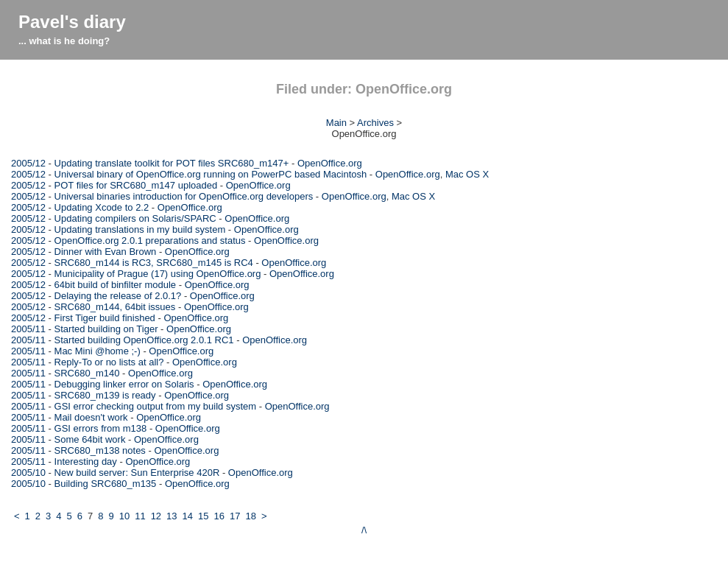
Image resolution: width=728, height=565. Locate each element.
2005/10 (28, 473)
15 (203, 516)
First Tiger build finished (105, 318)
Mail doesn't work (91, 417)
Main (336, 123)
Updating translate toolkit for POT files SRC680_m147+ (172, 163)
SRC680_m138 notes (100, 450)
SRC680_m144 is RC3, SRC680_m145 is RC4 (154, 263)
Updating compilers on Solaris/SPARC (135, 218)
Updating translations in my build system (140, 229)
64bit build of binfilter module (116, 285)
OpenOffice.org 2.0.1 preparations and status (150, 241)
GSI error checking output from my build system (156, 406)
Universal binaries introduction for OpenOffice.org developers (184, 196)
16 (219, 516)
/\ (364, 530)
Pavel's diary (72, 22)
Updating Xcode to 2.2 (102, 207)
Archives (375, 123)
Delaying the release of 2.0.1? (118, 296)
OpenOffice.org (330, 163)
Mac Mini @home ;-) (98, 351)
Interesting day (86, 462)
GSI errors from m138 (101, 428)
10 (124, 516)
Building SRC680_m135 (106, 484)
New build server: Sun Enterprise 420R (137, 473)
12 (156, 516)
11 (140, 516)
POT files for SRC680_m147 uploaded (136, 185)
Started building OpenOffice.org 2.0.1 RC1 (144, 340)
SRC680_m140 (87, 373)
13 (172, 516)
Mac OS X (467, 174)
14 (188, 516)
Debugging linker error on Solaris (124, 384)
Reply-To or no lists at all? (109, 362)
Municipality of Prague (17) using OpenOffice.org (158, 274)
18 (250, 516)
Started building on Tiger (106, 329)
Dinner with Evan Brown (106, 252)
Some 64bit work (90, 439)
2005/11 (28, 329)
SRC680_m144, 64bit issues (115, 307)
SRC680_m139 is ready (105, 395)
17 (235, 516)
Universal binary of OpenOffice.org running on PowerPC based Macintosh (211, 174)
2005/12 (28, 163)
